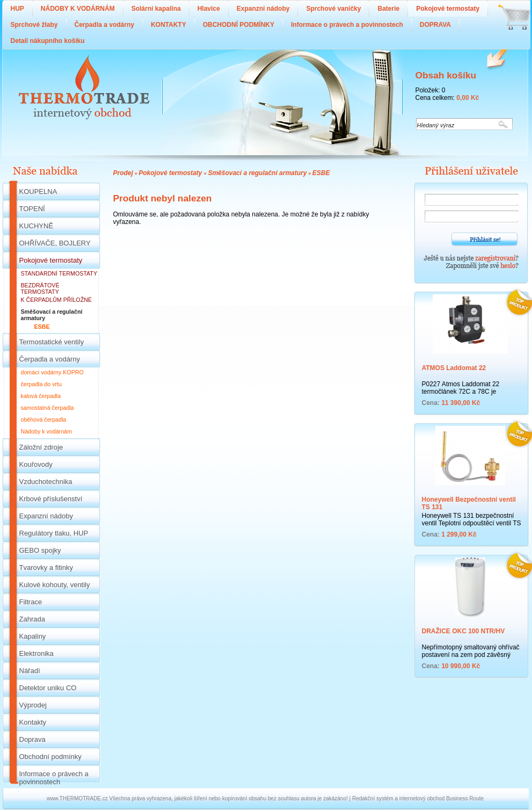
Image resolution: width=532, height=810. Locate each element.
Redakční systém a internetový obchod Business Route (418, 798)
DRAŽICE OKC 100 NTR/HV (464, 631)
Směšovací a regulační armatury (257, 173)
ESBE (321, 173)
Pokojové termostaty (171, 173)
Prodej (123, 173)
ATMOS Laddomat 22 (454, 368)
